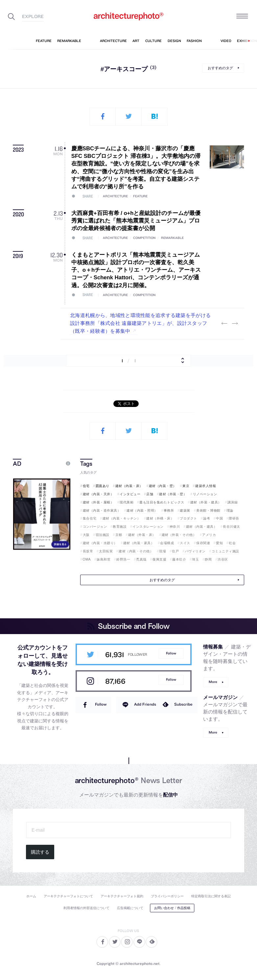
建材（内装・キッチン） (122, 518)
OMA (87, 559)
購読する (40, 852)
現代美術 (127, 502)
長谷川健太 (232, 527)
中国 (219, 518)
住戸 (175, 551)
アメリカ (209, 535)
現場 (163, 551)
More (213, 682)
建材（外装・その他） (179, 535)
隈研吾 (234, 518)
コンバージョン (95, 527)
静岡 (208, 559)
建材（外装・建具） (206, 502)
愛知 (219, 543)
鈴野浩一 (123, 559)
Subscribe (183, 704)
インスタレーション (148, 527)
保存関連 (203, 543)
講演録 (233, 502)
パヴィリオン (195, 551)
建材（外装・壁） (173, 494)
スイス (185, 543)
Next (235, 324)
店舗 (150, 494)
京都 (119, 535)
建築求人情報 (206, 486)
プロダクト (188, 518)
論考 (207, 518)
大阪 (86, 535)
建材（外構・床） (160, 518)
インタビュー (130, 494)
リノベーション (205, 494)
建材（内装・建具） (202, 527)
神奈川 (175, 527)
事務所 (169, 511)
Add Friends (145, 704)
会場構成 (167, 543)
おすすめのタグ (220, 68)
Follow (171, 653)
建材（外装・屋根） (98, 502)
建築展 (185, 511)
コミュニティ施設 (225, 551)
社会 (232, 543)
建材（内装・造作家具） (102, 511)
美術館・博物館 (208, 511)
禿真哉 (141, 559)
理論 (230, 511)
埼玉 (195, 559)
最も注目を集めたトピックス (162, 502)
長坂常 (88, 551)
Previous (224, 324)
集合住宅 (90, 518)
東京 (186, 486)
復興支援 (159, 559)
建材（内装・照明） (142, 511)
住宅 (86, 486)
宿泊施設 (103, 535)
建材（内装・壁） (163, 486)
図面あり (103, 486)
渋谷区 (223, 559)
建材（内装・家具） (139, 543)
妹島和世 (104, 559)
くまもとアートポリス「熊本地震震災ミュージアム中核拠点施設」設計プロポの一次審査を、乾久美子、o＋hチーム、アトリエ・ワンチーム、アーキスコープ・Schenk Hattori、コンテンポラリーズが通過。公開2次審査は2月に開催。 (136, 270)
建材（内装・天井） (98, 494)
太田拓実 (106, 551)
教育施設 (120, 527)
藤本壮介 (179, 559)
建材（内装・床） (129, 486)
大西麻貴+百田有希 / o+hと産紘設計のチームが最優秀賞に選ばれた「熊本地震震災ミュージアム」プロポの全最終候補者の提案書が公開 (136, 221)
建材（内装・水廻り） (100, 543)
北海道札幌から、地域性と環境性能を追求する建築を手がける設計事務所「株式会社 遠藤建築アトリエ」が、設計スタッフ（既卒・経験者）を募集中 (140, 323)
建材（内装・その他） (136, 551)
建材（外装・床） (142, 535)
